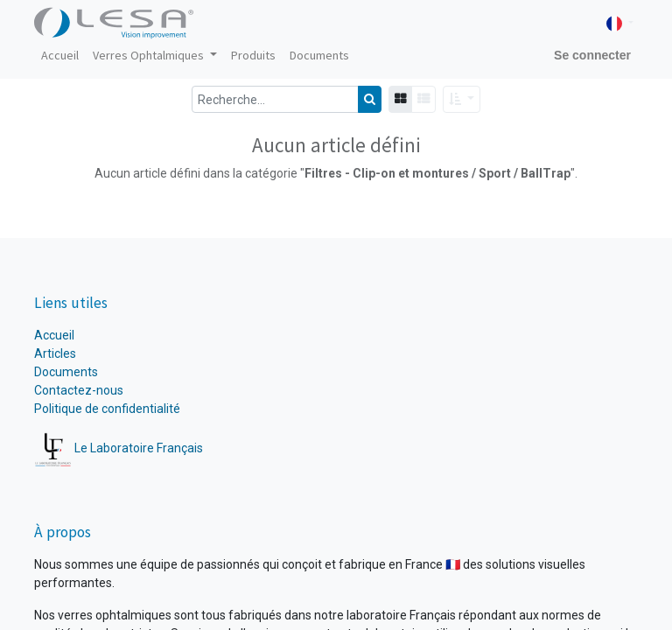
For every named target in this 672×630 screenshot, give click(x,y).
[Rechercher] (370, 99)
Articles (55, 353)
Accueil (56, 335)
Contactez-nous (79, 390)
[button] (462, 99)
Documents (66, 372)
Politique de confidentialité (107, 409)
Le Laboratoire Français (119, 448)
